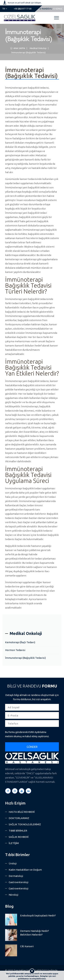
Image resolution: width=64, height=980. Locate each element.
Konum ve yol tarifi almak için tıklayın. (25, 3)
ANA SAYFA (18, 48)
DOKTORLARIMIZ (19, 818)
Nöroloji (13, 895)
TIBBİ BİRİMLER (18, 831)
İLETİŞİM (14, 843)
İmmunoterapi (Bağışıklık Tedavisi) (28, 52)
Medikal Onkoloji (38, 48)
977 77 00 (23, 9)
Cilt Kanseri (27, 946)
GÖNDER (32, 747)
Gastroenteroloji (19, 882)
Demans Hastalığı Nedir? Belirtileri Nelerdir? (35, 933)
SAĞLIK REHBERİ (19, 837)
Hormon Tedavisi (15, 650)
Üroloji (13, 863)
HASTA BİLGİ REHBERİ (22, 812)
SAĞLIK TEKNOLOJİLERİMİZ (25, 824)
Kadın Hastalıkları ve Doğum (25, 870)
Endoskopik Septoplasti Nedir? (38, 915)
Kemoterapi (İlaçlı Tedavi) (20, 642)
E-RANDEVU (46, 9)
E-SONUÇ (58, 9)
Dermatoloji (16, 876)
